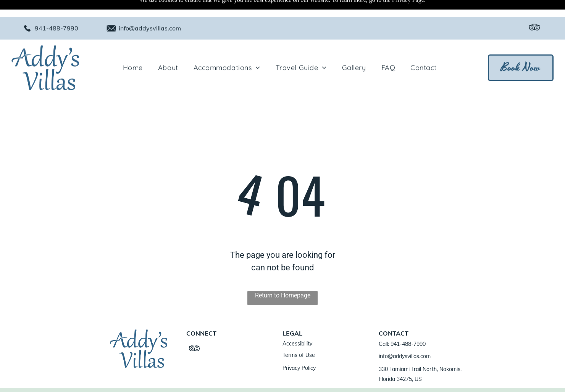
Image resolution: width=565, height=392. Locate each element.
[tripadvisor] (534, 12)
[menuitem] (133, 51)
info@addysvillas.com (150, 11)
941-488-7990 (56, 11)
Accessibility (297, 325)
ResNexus (251, 380)
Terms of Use (299, 336)
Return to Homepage (283, 276)
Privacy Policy (299, 349)
